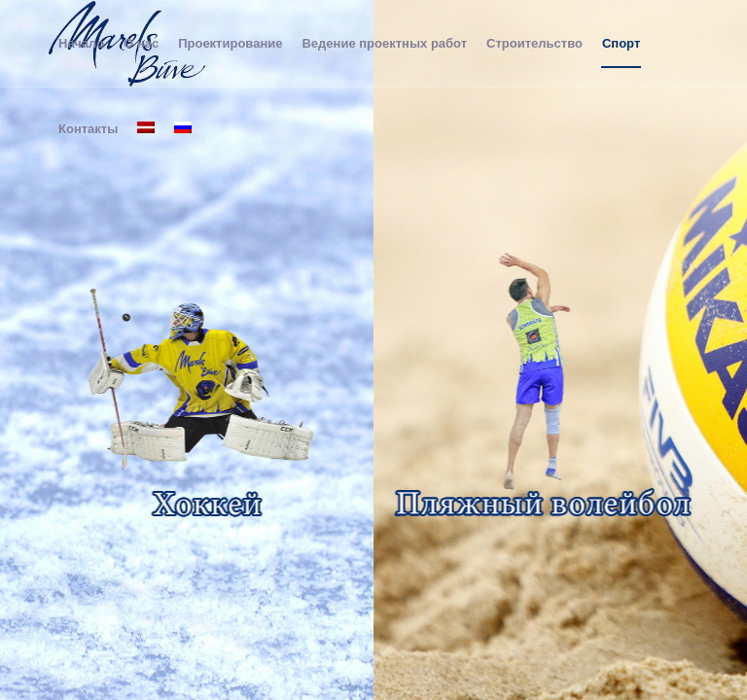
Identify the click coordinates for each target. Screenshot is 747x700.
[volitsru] (543, 393)
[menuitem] (81, 44)
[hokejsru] (203, 393)
